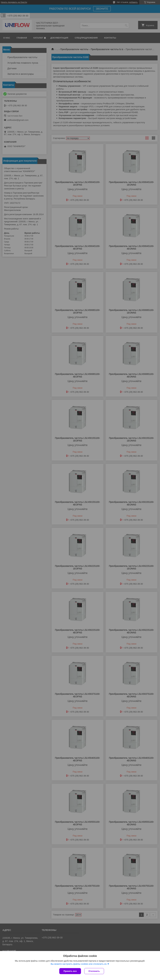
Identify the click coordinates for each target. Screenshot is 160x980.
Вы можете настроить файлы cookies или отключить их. (79, 964)
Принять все (70, 971)
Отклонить (94, 971)
